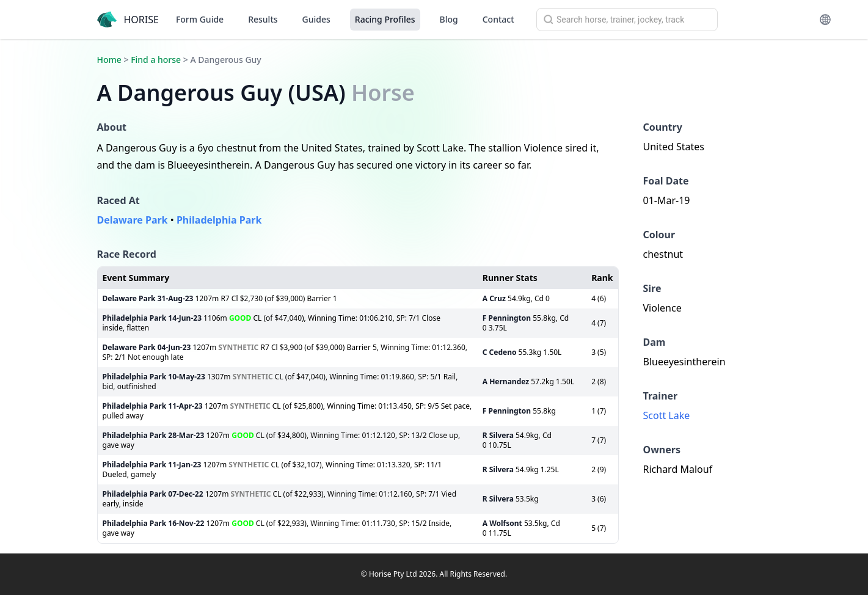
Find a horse (156, 60)
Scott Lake (667, 415)
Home (109, 60)
